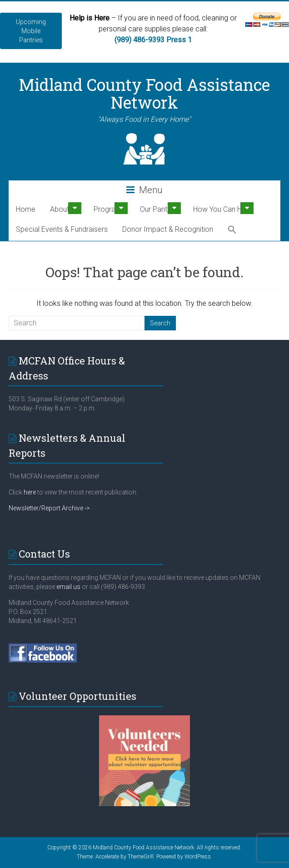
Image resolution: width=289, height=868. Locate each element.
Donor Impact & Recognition (168, 229)
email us (68, 587)
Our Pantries (159, 209)
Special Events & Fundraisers (62, 229)
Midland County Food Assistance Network (144, 93)
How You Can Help (222, 209)
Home (26, 209)
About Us (65, 209)
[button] (232, 230)
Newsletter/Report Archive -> (49, 508)
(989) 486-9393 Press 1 (153, 40)
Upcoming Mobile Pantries (31, 31)
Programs (110, 209)
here (30, 492)
